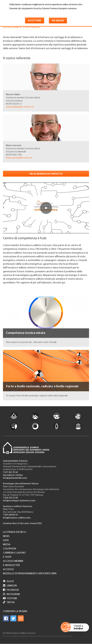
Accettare (35, 21)
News (6, 536)
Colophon (9, 549)
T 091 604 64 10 (10, 515)
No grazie (58, 21)
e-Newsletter (11, 565)
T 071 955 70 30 (10, 472)
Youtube (10, 598)
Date (6, 541)
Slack (8, 581)
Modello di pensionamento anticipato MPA (30, 574)
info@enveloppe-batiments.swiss (19, 501)
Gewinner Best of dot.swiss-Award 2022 (22, 523)
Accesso (8, 570)
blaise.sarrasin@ (19, 158)
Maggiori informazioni (22, 13)
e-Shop (7, 557)
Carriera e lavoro (14, 553)
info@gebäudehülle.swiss (15, 478)
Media (7, 545)
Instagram (11, 594)
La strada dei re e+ (15, 532)
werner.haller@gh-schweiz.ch (20, 107)
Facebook (11, 590)
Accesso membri (13, 561)
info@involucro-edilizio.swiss (17, 518)
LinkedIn (10, 586)
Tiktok (9, 602)
